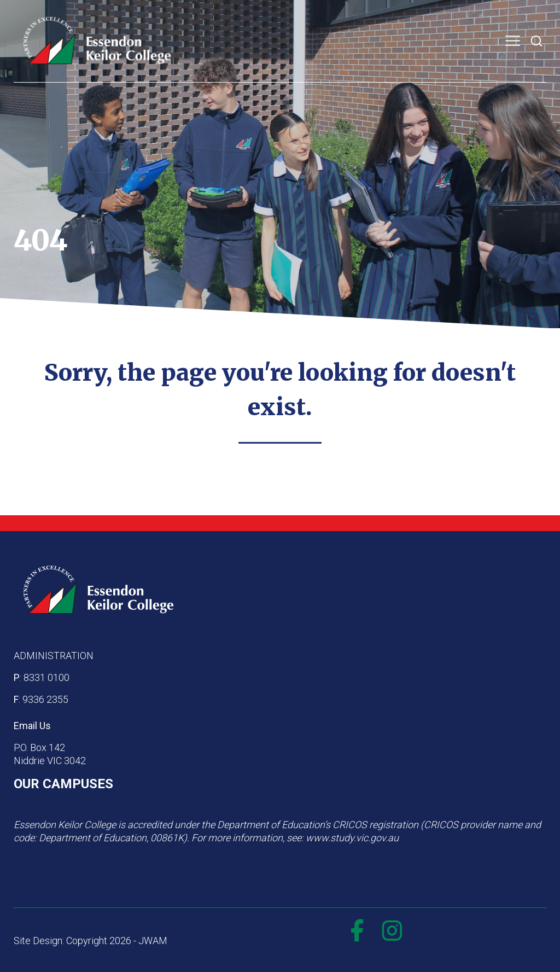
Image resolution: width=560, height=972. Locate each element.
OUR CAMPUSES (63, 784)
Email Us (32, 726)
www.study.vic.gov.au (352, 838)
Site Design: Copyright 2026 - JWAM (91, 941)
